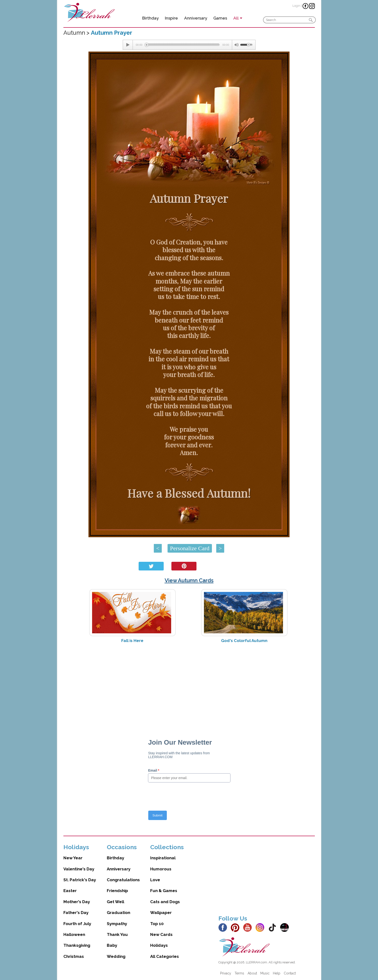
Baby (112, 945)
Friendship (117, 891)
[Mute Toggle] (236, 45)
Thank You (117, 934)
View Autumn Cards (189, 580)
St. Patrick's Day (80, 880)
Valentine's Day (79, 869)
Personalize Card (190, 548)
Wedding (116, 956)
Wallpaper (161, 913)
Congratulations (123, 880)
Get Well (115, 902)
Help (277, 973)
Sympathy (117, 924)
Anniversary (196, 18)
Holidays (159, 945)
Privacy (226, 973)
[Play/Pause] (128, 45)
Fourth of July (77, 924)
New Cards (161, 934)
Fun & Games (164, 891)
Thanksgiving (77, 945)
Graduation (118, 913)
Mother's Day (77, 902)
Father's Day (76, 913)
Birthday (150, 18)
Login (296, 6)
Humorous (161, 869)
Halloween (74, 934)
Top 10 (157, 924)
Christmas (74, 956)
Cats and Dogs (165, 902)
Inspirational (163, 858)
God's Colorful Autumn (244, 641)
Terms (239, 973)
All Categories (165, 956)
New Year (73, 858)
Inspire (171, 18)
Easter (70, 891)
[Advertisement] (189, 685)
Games (220, 18)
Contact (290, 973)
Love (155, 880)
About (252, 973)
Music (265, 973)
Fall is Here (132, 641)
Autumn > (77, 33)
